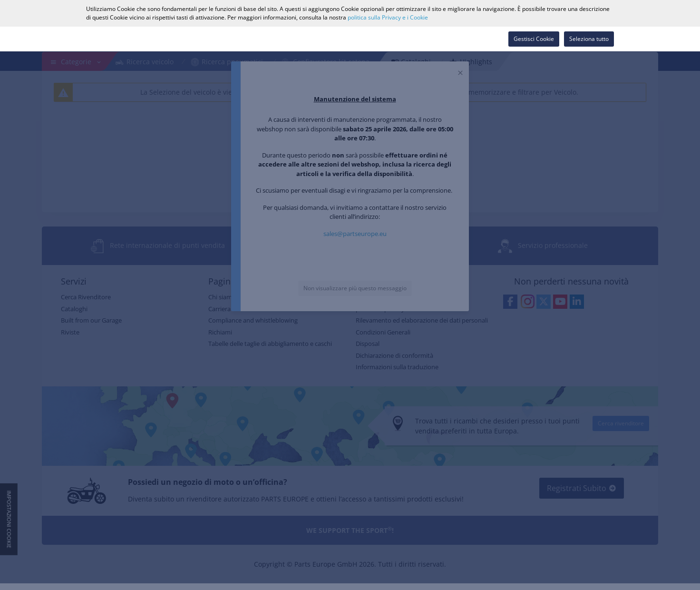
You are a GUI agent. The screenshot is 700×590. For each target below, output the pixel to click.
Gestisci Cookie (534, 39)
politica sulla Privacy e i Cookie (388, 17)
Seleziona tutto (589, 39)
